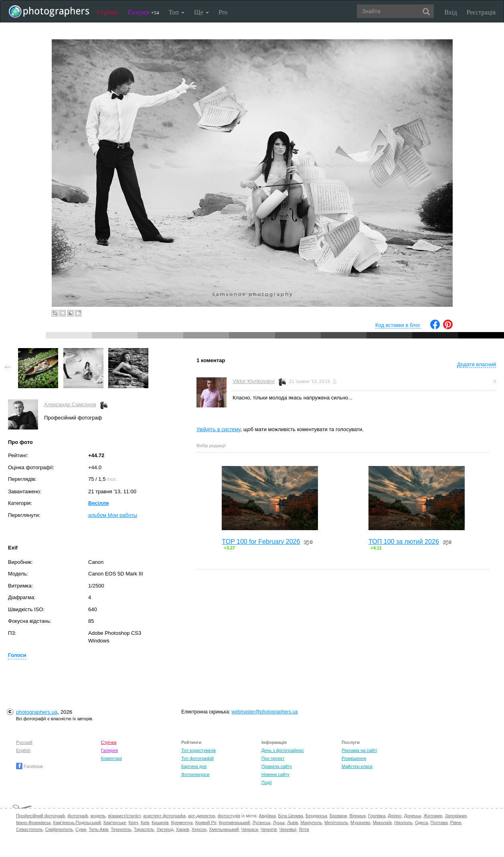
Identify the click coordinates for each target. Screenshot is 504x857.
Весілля (98, 503)
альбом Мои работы (113, 515)
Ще (201, 12)
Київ (145, 823)
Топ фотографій (197, 758)
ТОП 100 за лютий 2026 (404, 542)
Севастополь (29, 829)
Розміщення (354, 758)
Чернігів (269, 829)
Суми (81, 829)
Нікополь (403, 823)
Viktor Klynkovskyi (254, 381)
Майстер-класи (357, 766)
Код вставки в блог (398, 325)
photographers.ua (37, 712)
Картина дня (194, 766)
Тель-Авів (98, 829)
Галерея (144, 12)
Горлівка (377, 816)
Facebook (29, 766)
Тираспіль (144, 829)
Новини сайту (275, 774)
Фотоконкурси (195, 774)
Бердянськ (316, 816)
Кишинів (160, 823)
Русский (24, 742)
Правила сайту (277, 766)
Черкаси (249, 829)
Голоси (17, 655)
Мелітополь (336, 823)
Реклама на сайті (359, 750)
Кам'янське (115, 823)
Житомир (433, 816)
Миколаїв (383, 823)
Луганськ (261, 823)
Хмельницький (224, 829)
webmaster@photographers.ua (264, 712)
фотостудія (229, 816)
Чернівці (288, 829)
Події (267, 782)
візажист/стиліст (124, 816)
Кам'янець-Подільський (77, 823)
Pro (223, 12)
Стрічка (108, 12)
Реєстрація (481, 12)
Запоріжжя (456, 816)
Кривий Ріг (206, 823)
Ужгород (165, 829)
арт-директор (202, 816)
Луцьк (279, 823)
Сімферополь (59, 829)
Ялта (304, 829)
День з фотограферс (283, 750)
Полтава (439, 823)
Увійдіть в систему (219, 429)
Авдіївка (267, 816)
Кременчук (182, 823)
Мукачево (360, 823)
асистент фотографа (164, 816)
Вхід (451, 12)
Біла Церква (291, 816)
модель (98, 816)
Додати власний (477, 364)
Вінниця (358, 816)
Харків (183, 829)
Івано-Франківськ (33, 823)
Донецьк (412, 816)
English (23, 750)
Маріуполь (311, 823)
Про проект (273, 758)
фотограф (78, 816)
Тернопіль (121, 829)
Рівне (456, 823)
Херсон (199, 829)
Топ (177, 12)
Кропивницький (234, 823)
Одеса (421, 823)
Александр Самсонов (70, 404)
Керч (134, 823)
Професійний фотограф (40, 816)
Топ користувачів (198, 750)
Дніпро (395, 816)
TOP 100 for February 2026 (261, 542)
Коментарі (111, 758)
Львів (292, 823)
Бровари (338, 816)
